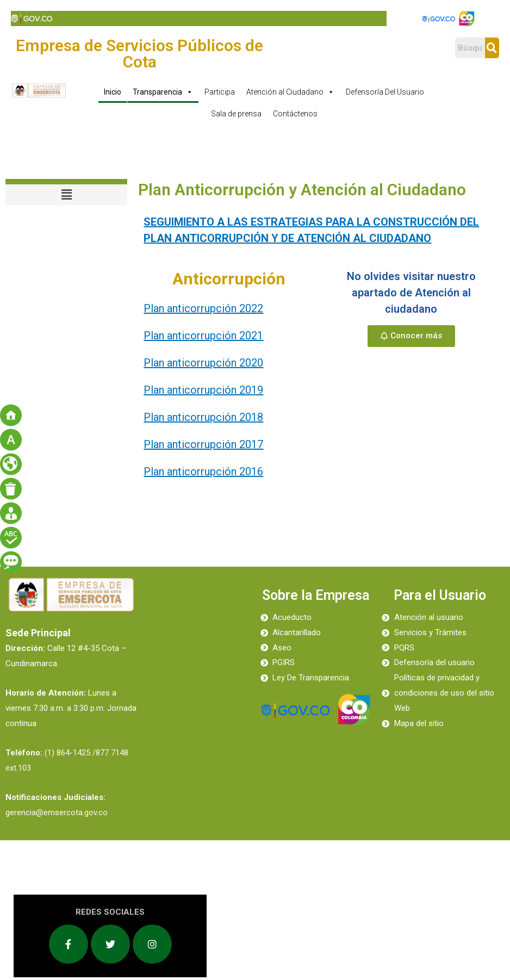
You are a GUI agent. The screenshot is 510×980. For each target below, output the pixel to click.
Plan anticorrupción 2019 (203, 390)
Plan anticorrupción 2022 (203, 308)
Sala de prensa (236, 114)
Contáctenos (295, 114)
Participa (220, 92)
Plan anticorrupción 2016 (203, 472)
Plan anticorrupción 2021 (203, 336)
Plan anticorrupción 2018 (203, 417)
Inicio (113, 92)
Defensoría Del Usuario (385, 92)
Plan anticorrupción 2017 (203, 444)
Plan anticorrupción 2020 (203, 363)
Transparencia (163, 92)
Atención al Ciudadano (290, 92)
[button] (411, 336)
